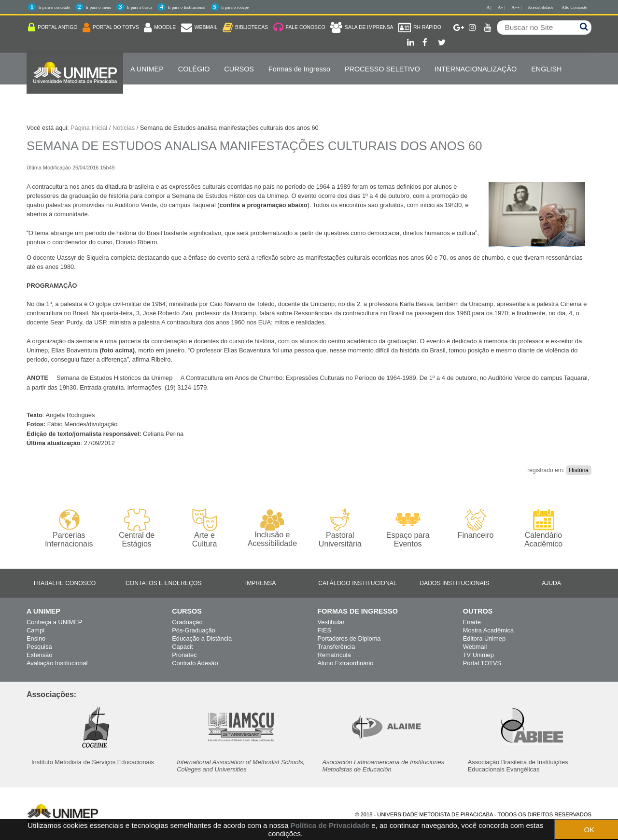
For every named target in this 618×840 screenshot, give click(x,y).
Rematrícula (334, 655)
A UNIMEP (147, 69)
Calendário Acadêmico (543, 528)
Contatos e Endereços (163, 583)
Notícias (124, 128)
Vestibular (331, 622)
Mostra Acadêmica (488, 630)
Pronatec (184, 655)
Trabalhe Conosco (64, 583)
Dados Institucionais (454, 583)
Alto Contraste (574, 7)
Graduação (187, 622)
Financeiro (476, 524)
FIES (324, 630)
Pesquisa (39, 647)
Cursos (239, 69)
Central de (136, 528)
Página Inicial (89, 128)
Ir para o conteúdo (54, 7)
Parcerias (69, 528)
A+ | (502, 7)
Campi (35, 630)
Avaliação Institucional (57, 663)
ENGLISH (546, 69)
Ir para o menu (99, 7)
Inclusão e (272, 528)
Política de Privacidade (330, 825)
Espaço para (408, 528)
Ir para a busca (140, 7)
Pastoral (340, 528)
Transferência (337, 647)
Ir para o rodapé (235, 7)
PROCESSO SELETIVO (382, 69)
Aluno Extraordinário (346, 663)
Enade (472, 622)
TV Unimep (478, 655)
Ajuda (551, 583)
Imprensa (261, 583)
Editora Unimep (484, 638)
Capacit (182, 647)
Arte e (204, 528)
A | (489, 7)
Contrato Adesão (195, 663)
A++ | (517, 7)
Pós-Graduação (194, 630)
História (579, 470)
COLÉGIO (194, 69)
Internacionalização (476, 69)
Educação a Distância (202, 638)
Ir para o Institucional (187, 7)
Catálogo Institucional (358, 583)
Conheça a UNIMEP (54, 622)
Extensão (39, 655)
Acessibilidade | (541, 7)
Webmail (475, 647)
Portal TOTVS (482, 663)
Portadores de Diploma (349, 638)
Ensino (36, 638)
